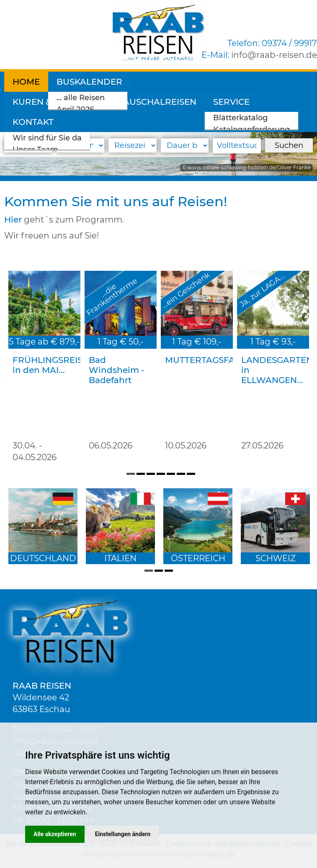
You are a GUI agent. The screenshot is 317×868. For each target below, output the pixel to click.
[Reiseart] (28, 145)
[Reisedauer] (185, 145)
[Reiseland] (81, 145)
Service (126, 102)
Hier (13, 220)
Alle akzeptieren (55, 834)
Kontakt (182, 102)
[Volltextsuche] (237, 146)
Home (26, 82)
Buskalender (89, 82)
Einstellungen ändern (123, 834)
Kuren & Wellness (183, 82)
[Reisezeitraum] (133, 145)
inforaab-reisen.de (274, 55)
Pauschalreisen (52, 102)
